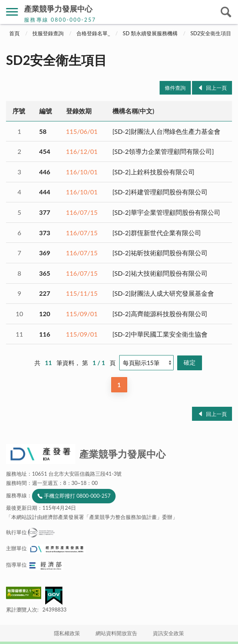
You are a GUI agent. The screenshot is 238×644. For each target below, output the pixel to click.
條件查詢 (175, 88)
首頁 (14, 33)
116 (45, 334)
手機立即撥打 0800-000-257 (77, 496)
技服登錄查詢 (48, 33)
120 (45, 314)
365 (45, 273)
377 (45, 212)
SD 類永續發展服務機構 (150, 33)
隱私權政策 (67, 633)
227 (45, 293)
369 (45, 253)
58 (43, 131)
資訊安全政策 (168, 633)
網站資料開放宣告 (116, 633)
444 (45, 192)
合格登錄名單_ (93, 33)
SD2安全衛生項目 (211, 33)
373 (45, 233)
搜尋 (226, 12)
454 (45, 151)
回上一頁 (216, 88)
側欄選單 (12, 12)
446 (45, 172)
